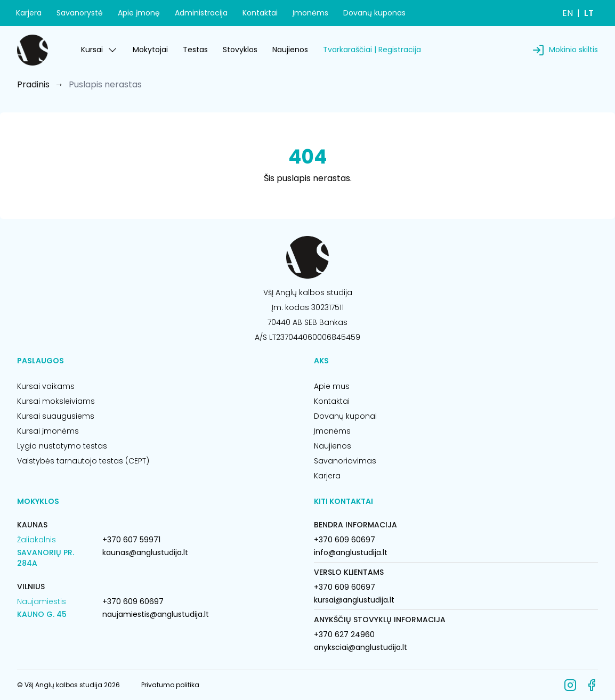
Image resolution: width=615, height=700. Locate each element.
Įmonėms (310, 13)
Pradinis (33, 84)
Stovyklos (240, 50)
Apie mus (332, 386)
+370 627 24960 (344, 634)
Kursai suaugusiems (56, 416)
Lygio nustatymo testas (62, 446)
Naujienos (290, 50)
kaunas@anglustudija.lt (145, 552)
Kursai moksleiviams (56, 401)
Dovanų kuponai (345, 416)
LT (589, 13)
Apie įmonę (139, 13)
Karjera (29, 13)
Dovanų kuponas (374, 13)
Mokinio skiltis (573, 50)
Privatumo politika (170, 685)
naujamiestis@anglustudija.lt (156, 614)
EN (568, 13)
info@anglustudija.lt (351, 552)
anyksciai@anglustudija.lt (361, 647)
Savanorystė (80, 13)
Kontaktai (260, 13)
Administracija (201, 13)
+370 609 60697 (133, 601)
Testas (195, 50)
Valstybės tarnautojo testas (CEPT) (83, 461)
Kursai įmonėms (48, 431)
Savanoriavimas (345, 461)
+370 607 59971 (131, 540)
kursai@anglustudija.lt (354, 600)
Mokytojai (150, 50)
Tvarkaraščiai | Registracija (372, 50)
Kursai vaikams (46, 386)
